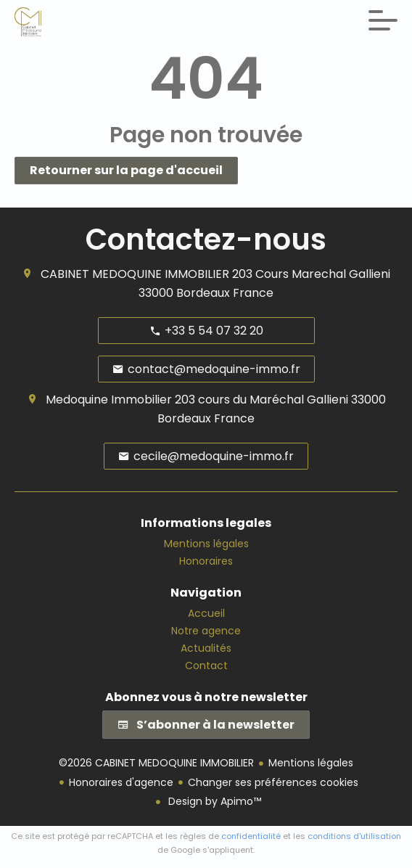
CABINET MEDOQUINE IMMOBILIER (135, 274)
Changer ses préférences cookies (273, 782)
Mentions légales (311, 763)
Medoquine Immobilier (109, 400)
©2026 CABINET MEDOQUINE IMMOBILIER (156, 763)
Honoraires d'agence (121, 782)
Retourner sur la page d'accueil (126, 170)
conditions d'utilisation (354, 836)
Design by (213, 801)
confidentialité (251, 836)
